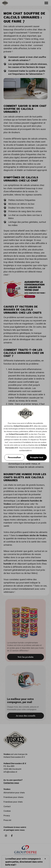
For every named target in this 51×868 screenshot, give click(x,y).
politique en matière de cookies (16, 440)
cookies (44, 426)
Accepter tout (37, 457)
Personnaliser (14, 457)
